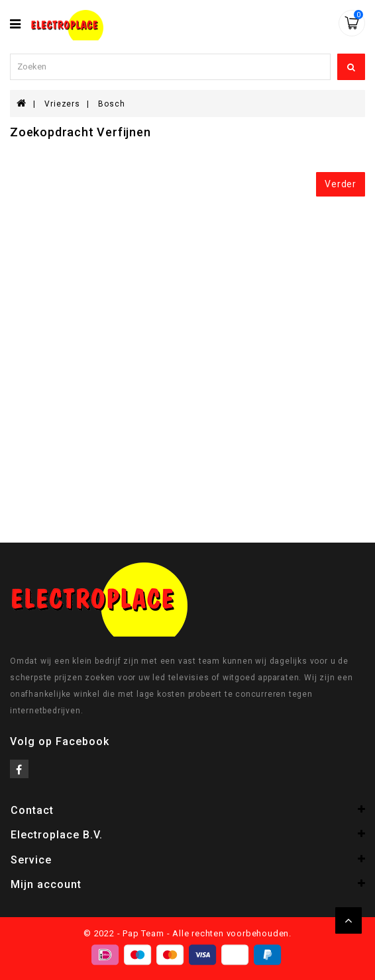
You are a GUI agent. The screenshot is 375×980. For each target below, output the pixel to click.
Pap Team (143, 933)
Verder (341, 184)
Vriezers (62, 104)
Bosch (111, 104)
